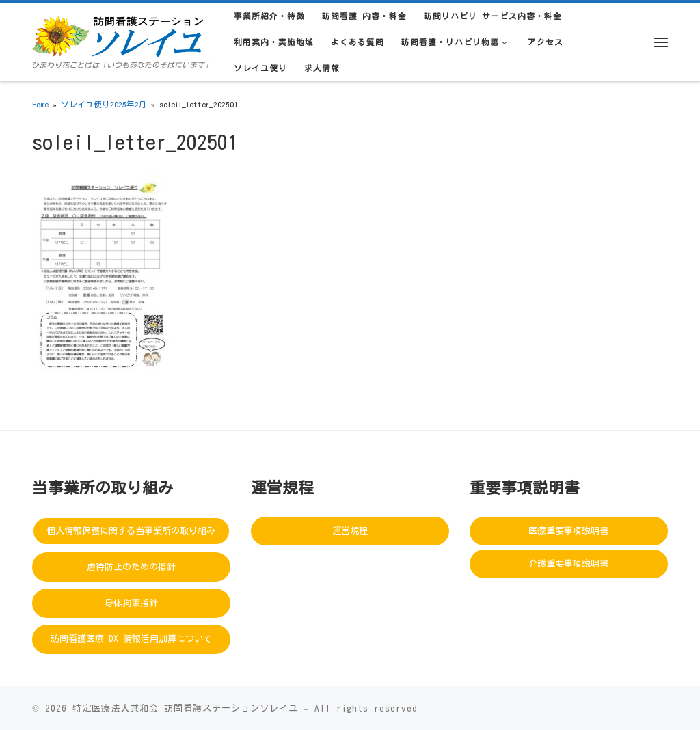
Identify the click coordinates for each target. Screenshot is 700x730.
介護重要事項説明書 (568, 564)
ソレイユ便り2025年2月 (104, 104)
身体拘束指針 (131, 603)
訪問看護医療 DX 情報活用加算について (131, 639)
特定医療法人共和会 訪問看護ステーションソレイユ (185, 708)
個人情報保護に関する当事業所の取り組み (131, 531)
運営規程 (350, 531)
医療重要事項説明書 (568, 531)
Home (40, 104)
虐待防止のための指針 (131, 567)
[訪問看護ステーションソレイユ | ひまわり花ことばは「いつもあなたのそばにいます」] (118, 34)
